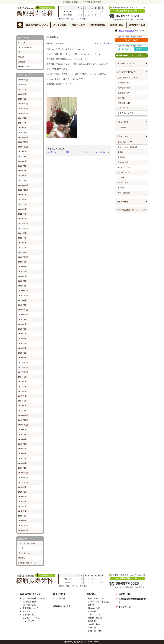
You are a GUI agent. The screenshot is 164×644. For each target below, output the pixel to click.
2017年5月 (23, 391)
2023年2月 (23, 176)
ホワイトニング (124, 167)
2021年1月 (23, 252)
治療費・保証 (117, 25)
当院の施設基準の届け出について (131, 210)
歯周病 (120, 152)
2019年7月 (23, 300)
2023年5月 (23, 166)
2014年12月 (23, 525)
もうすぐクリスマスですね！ (96, 152)
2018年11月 (23, 315)
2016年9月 (23, 430)
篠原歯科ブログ (25, 66)
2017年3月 (23, 401)
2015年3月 (23, 516)
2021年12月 (23, 224)
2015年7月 (23, 497)
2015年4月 (23, 511)
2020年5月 (23, 267)
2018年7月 (23, 329)
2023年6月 (23, 161)
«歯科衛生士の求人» (125, 63)
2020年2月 (23, 281)
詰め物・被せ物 (124, 172)
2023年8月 (23, 156)
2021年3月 (23, 243)
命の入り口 (23, 548)
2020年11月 (23, 257)
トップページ (125, 607)
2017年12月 (23, 363)
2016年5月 (23, 449)
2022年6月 (23, 204)
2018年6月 (23, 334)
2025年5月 (23, 94)
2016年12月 (23, 415)
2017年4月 (23, 396)
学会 (20, 52)
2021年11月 (23, 228)
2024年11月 (23, 109)
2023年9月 (23, 152)
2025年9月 (23, 85)
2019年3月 (23, 305)
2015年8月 (23, 492)
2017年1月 (23, 410)
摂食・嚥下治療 (124, 193)
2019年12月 (23, 291)
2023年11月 (23, 142)
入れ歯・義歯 (123, 183)
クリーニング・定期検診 (127, 147)
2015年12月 (23, 473)
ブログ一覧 (122, 128)
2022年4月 (23, 214)
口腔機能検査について (27, 563)
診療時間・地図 (137, 25)
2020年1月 (23, 286)
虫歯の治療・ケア (125, 142)
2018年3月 (23, 348)
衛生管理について (125, 93)
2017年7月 (23, 382)
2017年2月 (23, 406)
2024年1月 (23, 132)
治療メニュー (79, 25)
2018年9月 (23, 319)
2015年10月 (23, 482)
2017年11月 (23, 367)
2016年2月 (23, 463)
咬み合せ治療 (123, 162)
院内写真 (121, 98)
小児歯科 (121, 157)
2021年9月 (23, 233)
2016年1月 (23, 468)
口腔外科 (121, 178)
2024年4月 (23, 123)
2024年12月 (23, 104)
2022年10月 (23, 190)
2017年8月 (23, 377)
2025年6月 (23, 89)
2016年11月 (23, 420)
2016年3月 (23, 458)
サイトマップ (123, 108)
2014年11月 (23, 530)
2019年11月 (23, 295)
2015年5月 (23, 506)
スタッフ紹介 (60, 25)
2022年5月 (23, 209)
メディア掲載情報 (25, 47)
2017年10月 (23, 372)
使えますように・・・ (27, 553)
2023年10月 (23, 147)
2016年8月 (23, 434)
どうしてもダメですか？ (28, 544)
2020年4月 (23, 271)
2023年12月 (23, 137)
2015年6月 (23, 502)
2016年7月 (23, 439)
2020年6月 (23, 262)
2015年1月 (23, 521)
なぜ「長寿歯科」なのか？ (128, 78)
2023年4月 (23, 171)
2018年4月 (23, 343)
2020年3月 (23, 276)
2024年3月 (23, 128)
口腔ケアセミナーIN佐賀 (59, 152)
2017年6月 (23, 386)
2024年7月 (23, 118)
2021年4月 (23, 238)
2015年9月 (23, 487)
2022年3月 (23, 219)
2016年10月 (23, 425)
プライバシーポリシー (127, 113)
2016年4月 (23, 454)
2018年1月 (23, 358)
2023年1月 (23, 180)
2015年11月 (23, 478)
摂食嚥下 (22, 62)
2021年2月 (23, 248)
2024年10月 (23, 113)
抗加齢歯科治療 (124, 83)
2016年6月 (23, 444)
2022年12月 (23, 185)
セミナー (22, 43)
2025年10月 (23, 80)
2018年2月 (23, 353)
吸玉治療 (121, 188)
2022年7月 (23, 200)
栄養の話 (22, 558)
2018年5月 (23, 339)
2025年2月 (23, 99)
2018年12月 (23, 310)
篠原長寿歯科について (37, 25)
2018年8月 (23, 324)
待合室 (21, 57)
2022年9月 (23, 195)
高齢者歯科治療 (98, 25)
